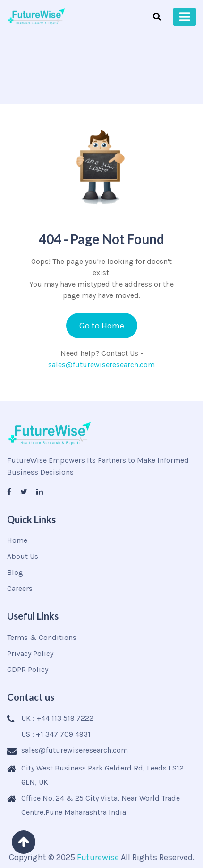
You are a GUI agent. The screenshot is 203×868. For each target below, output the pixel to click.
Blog (15, 572)
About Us (23, 556)
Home (17, 540)
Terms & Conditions (42, 637)
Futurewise (98, 857)
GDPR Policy (28, 669)
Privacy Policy (30, 653)
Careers (20, 588)
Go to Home (102, 326)
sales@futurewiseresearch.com (101, 364)
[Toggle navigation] (185, 17)
